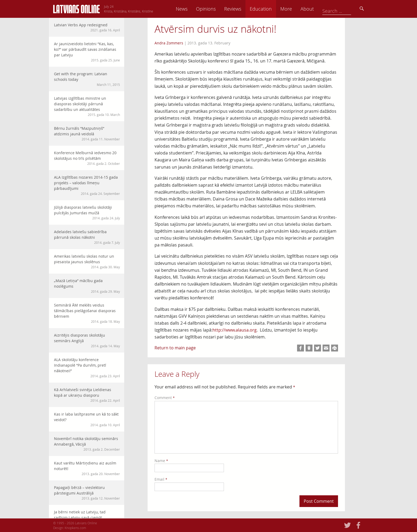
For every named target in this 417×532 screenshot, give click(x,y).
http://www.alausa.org (235, 330)
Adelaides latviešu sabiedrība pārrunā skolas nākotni (87, 237)
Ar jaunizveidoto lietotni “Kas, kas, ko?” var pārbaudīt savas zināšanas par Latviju (87, 52)
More (323, 9)
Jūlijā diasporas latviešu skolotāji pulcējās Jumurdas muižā (87, 213)
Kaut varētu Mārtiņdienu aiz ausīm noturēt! (87, 468)
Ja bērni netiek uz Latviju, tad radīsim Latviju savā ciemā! (87, 517)
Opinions (243, 9)
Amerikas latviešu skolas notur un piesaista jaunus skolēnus (87, 261)
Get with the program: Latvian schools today (87, 79)
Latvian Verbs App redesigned (87, 27)
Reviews (270, 9)
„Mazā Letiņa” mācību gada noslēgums (87, 286)
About (344, 9)
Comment (165, 398)
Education (298, 9)
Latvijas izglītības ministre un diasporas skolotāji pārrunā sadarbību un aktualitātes (87, 106)
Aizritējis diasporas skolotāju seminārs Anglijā (87, 340)
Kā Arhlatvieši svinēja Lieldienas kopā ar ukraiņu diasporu (87, 395)
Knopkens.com (75, 528)
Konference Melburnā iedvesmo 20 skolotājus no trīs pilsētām (87, 158)
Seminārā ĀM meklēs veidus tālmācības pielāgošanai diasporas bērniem (87, 313)
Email (161, 479)
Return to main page (175, 348)
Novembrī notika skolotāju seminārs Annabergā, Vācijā (87, 444)
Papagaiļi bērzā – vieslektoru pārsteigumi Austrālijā (87, 493)
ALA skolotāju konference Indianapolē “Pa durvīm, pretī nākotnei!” (87, 368)
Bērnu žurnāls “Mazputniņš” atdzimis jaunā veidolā (87, 134)
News (219, 9)
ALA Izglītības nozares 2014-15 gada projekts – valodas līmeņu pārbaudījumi (87, 185)
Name (161, 461)
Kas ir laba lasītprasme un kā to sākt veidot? (87, 419)
